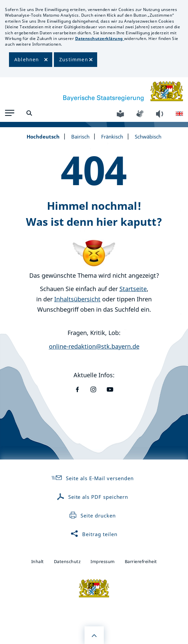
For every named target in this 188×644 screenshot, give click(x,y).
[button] (10, 113)
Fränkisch (112, 137)
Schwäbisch (148, 137)
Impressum (103, 561)
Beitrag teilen (94, 534)
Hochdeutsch (43, 137)
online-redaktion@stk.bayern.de (94, 346)
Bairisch (80, 137)
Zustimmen (74, 59)
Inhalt (38, 561)
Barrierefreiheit (141, 561)
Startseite (133, 289)
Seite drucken (92, 515)
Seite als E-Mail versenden (92, 478)
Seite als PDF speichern (93, 497)
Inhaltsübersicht (77, 299)
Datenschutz (67, 561)
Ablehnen (27, 59)
